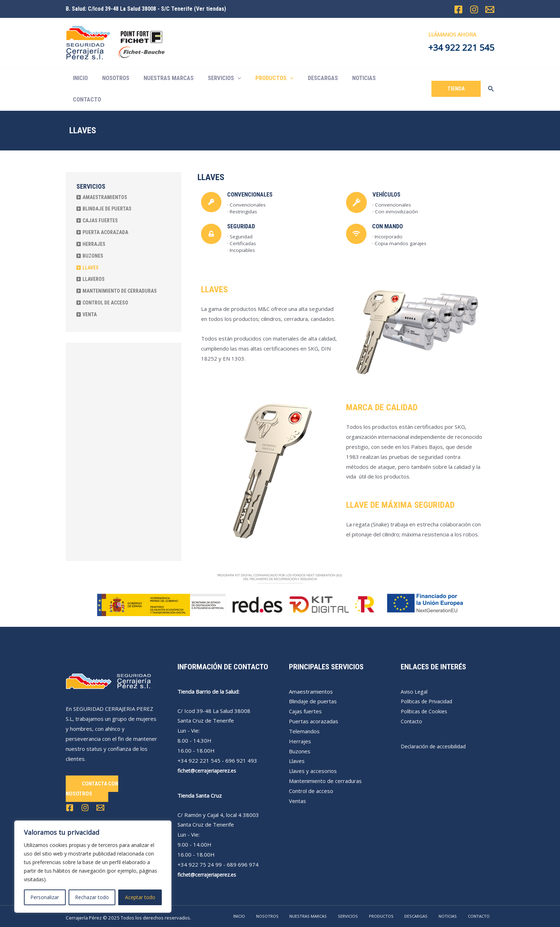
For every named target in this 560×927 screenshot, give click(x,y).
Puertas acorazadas (314, 700)
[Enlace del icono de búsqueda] (491, 78)
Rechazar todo (92, 897)
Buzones (300, 730)
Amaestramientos (311, 670)
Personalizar (45, 897)
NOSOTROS (112, 78)
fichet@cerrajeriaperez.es (210, 749)
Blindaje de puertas (313, 680)
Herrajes (300, 720)
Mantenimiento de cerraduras (325, 759)
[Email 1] (490, 9)
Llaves (297, 739)
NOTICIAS (347, 78)
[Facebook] (458, 9)
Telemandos (304, 710)
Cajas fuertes (305, 690)
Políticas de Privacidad (428, 680)
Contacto (412, 700)
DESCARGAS (309, 78)
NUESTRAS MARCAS (162, 78)
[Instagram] (474, 9)
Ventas (297, 779)
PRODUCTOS (263, 78)
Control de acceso (311, 769)
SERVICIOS (216, 78)
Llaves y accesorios (313, 749)
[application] (229, 78)
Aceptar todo (140, 897)
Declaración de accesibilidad (435, 725)
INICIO (79, 78)
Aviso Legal (415, 670)
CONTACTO (385, 78)
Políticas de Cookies (425, 690)
